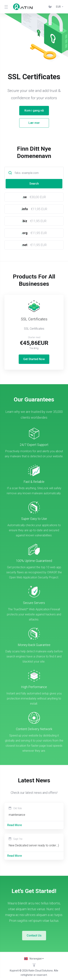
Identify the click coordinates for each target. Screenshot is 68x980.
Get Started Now (34, 359)
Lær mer (27, 123)
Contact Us (34, 935)
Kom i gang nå (27, 111)
